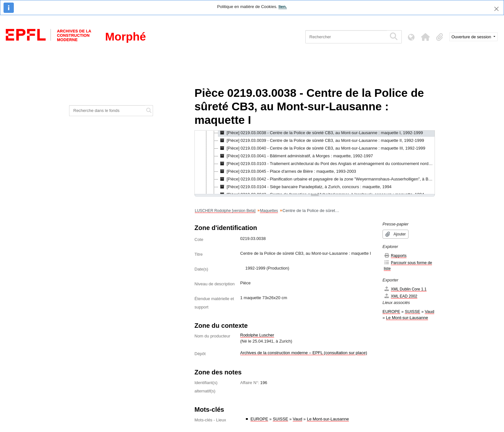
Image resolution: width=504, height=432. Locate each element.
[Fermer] (496, 9)
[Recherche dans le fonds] (107, 111)
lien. (283, 7)
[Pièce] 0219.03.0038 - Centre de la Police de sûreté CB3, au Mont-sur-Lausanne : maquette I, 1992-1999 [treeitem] (321, 133)
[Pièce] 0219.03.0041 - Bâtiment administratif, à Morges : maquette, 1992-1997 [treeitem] (296, 156)
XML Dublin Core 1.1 (405, 289)
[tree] (315, 163)
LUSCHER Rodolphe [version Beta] (225, 211)
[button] (426, 37)
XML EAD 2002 (401, 296)
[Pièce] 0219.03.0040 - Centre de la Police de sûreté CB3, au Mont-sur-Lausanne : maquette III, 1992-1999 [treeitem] (322, 148)
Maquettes (269, 211)
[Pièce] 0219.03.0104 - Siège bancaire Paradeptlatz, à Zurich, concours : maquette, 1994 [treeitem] (305, 187)
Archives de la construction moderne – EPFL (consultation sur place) (304, 353)
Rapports (395, 256)
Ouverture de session (472, 37)
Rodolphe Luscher (257, 335)
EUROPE (259, 419)
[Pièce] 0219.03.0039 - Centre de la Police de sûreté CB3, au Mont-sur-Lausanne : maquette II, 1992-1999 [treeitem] (321, 141)
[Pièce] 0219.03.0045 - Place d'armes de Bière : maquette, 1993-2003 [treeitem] (287, 171)
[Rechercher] (346, 37)
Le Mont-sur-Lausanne (328, 419)
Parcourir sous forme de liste (408, 266)
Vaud (297, 419)
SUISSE (281, 419)
